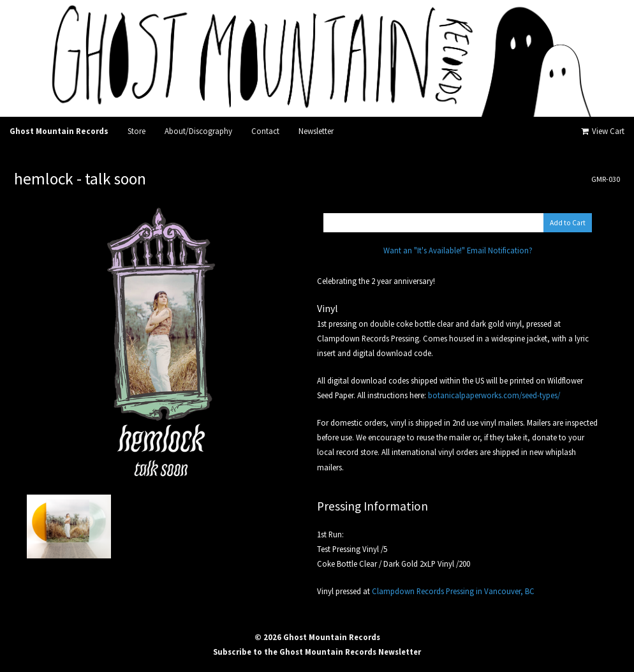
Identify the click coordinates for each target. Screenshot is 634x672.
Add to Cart (568, 223)
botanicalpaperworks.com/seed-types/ (494, 395)
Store (136, 131)
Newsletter (316, 131)
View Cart (602, 131)
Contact (265, 131)
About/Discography (198, 131)
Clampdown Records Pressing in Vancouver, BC (453, 591)
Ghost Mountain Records (59, 131)
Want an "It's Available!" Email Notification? (458, 250)
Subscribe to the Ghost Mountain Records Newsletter (317, 652)
